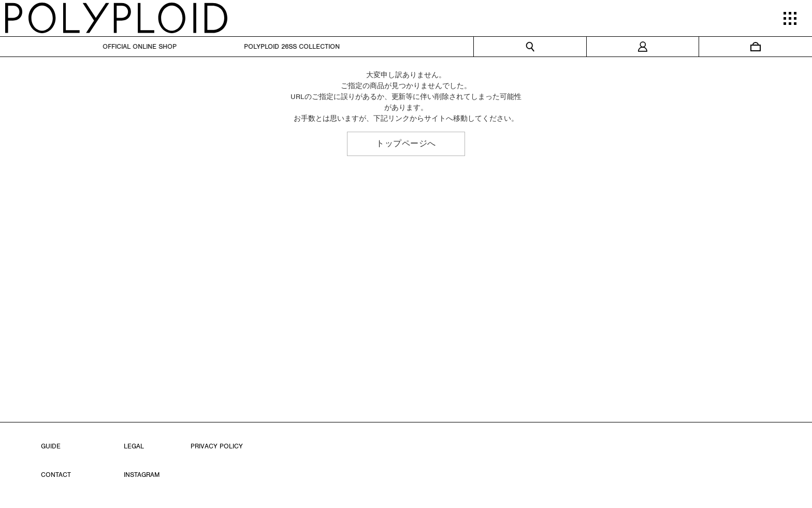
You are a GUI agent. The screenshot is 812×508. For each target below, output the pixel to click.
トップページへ (406, 144)
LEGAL (134, 446)
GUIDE (51, 446)
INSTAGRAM (142, 475)
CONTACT (56, 475)
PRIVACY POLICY (217, 446)
